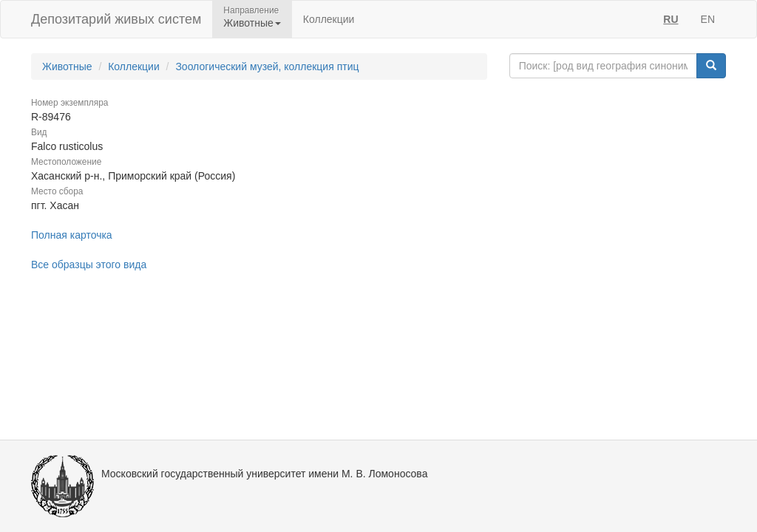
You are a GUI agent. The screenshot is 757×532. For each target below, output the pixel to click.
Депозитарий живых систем (116, 19)
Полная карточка (72, 235)
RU (671, 19)
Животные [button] (252, 23)
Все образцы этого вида (89, 265)
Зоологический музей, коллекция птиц (267, 66)
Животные (67, 66)
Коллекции (329, 19)
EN (708, 19)
